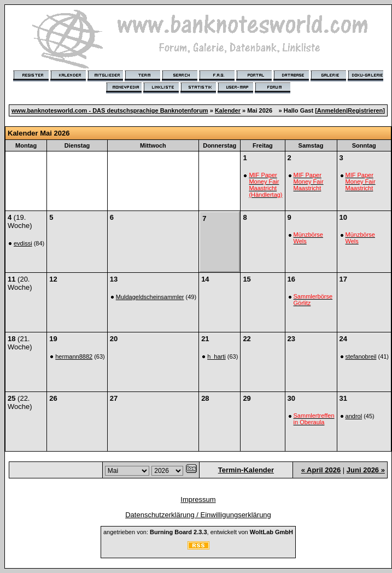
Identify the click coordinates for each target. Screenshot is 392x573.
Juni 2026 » (366, 470)
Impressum (198, 499)
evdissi (23, 243)
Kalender (228, 110)
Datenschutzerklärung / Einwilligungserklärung (198, 515)
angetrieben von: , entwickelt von (198, 532)
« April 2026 (321, 470)
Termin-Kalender (246, 470)
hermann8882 (74, 356)
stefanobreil (361, 356)
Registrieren (365, 110)
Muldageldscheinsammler (150, 297)
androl (354, 416)
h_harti (217, 356)
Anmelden (332, 110)
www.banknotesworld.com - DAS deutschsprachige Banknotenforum (110, 110)
